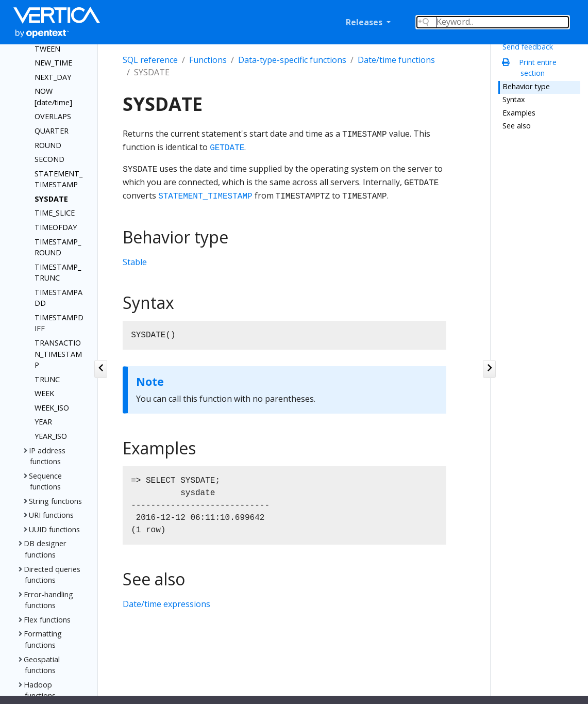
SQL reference (150, 60)
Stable (135, 262)
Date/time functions (396, 60)
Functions (208, 60)
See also (517, 126)
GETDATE (227, 148)
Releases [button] (365, 22)
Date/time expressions (166, 604)
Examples (519, 113)
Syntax (514, 99)
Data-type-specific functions (292, 60)
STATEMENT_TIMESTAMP (205, 197)
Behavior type (526, 86)
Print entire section (532, 68)
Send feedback (528, 47)
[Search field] (493, 22)
